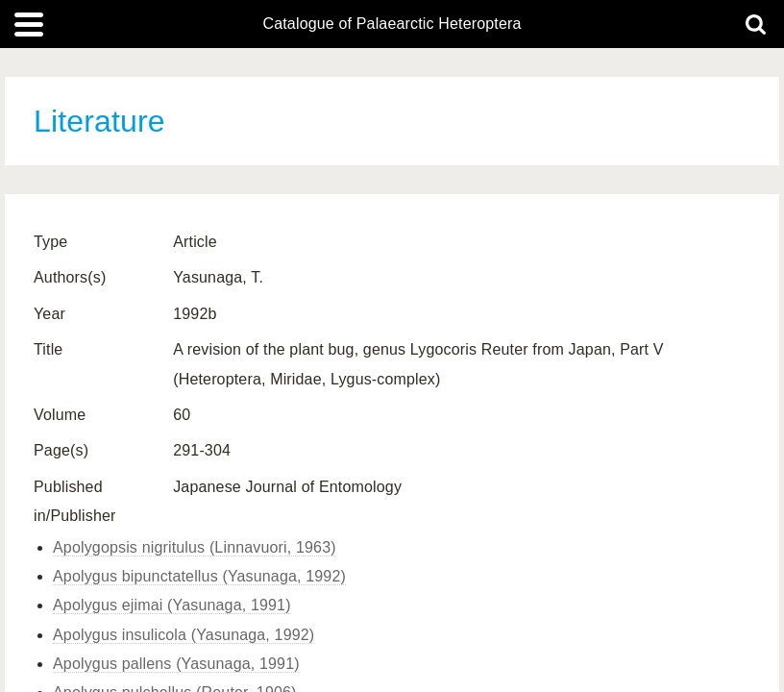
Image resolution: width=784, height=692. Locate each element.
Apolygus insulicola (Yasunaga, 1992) (184, 635)
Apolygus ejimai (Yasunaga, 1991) (172, 605)
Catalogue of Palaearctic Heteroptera (392, 24)
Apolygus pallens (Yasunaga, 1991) (176, 664)
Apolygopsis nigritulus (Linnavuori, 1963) (195, 547)
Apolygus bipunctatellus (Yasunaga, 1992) (199, 576)
